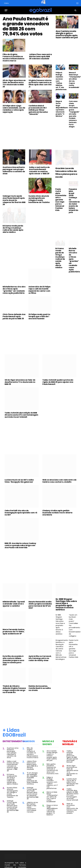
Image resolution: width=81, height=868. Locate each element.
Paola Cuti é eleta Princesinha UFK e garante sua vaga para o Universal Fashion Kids (60, 215)
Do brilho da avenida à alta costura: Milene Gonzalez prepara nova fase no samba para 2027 (13, 676)
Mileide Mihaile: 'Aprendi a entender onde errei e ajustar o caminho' (14, 619)
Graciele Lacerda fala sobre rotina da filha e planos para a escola (66, 188)
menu (6, 3)
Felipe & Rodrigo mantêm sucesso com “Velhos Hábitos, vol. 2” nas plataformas (60, 81)
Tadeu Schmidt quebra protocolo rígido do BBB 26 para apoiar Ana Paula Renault (58, 397)
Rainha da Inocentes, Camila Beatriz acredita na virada (40, 704)
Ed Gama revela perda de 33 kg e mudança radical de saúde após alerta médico (13, 244)
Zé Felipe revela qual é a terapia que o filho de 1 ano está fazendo (39, 332)
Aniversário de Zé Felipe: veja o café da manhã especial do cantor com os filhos (40, 305)
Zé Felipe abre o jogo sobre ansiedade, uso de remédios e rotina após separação (14, 124)
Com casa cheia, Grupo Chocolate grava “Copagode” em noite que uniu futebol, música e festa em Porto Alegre (74, 114)
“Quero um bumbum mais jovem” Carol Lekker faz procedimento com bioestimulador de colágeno (74, 641)
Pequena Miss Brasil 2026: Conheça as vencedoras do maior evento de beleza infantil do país (74, 216)
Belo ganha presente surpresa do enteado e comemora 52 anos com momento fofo (53, 784)
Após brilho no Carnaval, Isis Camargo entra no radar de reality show (40, 674)
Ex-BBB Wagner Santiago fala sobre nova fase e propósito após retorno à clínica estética (66, 620)
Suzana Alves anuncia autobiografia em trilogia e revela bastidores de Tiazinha (39, 215)
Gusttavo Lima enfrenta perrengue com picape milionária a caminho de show (14, 186)
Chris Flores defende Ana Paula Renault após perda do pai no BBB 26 (14, 332)
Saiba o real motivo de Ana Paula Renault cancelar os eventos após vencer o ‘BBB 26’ (39, 186)
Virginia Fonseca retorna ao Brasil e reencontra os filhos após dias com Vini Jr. (40, 99)
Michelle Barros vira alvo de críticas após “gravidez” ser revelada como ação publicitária (14, 305)
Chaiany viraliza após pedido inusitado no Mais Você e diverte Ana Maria (57, 528)
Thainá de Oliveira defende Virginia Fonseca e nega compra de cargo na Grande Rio (14, 705)
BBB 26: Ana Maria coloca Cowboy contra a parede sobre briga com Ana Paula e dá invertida (20, 561)
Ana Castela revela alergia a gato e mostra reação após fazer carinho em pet (67, 34)
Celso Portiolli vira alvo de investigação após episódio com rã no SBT (21, 528)
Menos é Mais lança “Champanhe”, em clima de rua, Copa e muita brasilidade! (74, 80)
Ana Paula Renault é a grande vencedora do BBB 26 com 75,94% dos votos (27, 34)
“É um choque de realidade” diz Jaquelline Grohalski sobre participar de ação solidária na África (32, 794)
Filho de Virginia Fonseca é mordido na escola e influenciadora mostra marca (13, 73)
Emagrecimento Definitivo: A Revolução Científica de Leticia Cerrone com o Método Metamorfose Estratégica (60, 665)
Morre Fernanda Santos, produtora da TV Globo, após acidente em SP (14, 647)
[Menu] (6, 10)
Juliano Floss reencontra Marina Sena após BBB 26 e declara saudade (40, 72)
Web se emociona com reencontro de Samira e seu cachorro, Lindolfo (59, 496)
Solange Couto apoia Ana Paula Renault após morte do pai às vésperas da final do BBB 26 (14, 216)
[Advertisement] (27, 148)
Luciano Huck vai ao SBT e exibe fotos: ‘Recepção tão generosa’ (19, 496)
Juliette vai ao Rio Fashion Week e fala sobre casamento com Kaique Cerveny (32, 823)
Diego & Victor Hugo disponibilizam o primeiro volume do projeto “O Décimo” (60, 109)
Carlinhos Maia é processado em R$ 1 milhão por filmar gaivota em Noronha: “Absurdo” (38, 125)
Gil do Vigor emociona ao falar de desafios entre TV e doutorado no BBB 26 (14, 99)
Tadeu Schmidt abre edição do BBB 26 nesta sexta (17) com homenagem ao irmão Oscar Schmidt (21, 430)
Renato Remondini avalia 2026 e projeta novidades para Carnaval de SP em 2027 (40, 620)
